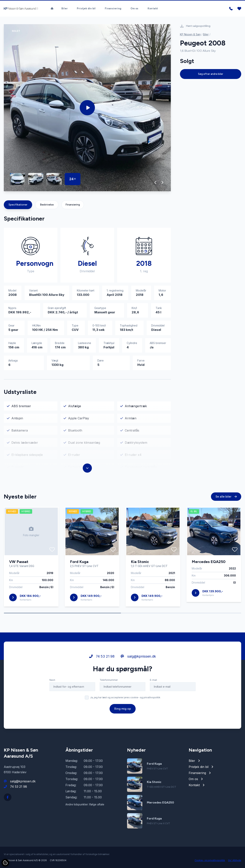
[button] (156, 182)
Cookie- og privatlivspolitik (210, 860)
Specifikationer (18, 205)
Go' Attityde (235, 860)
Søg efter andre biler (211, 74)
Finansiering (113, 8)
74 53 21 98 (102, 659)
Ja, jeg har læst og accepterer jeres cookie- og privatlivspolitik (125, 700)
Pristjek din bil (86, 8)
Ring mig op (123, 711)
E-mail (153, 682)
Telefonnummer (109, 682)
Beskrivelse (47, 205)
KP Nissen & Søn (190, 34)
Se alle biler (226, 499)
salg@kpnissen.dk (138, 659)
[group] (87, 108)
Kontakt (153, 8)
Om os (134, 8)
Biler (65, 8)
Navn (52, 682)
